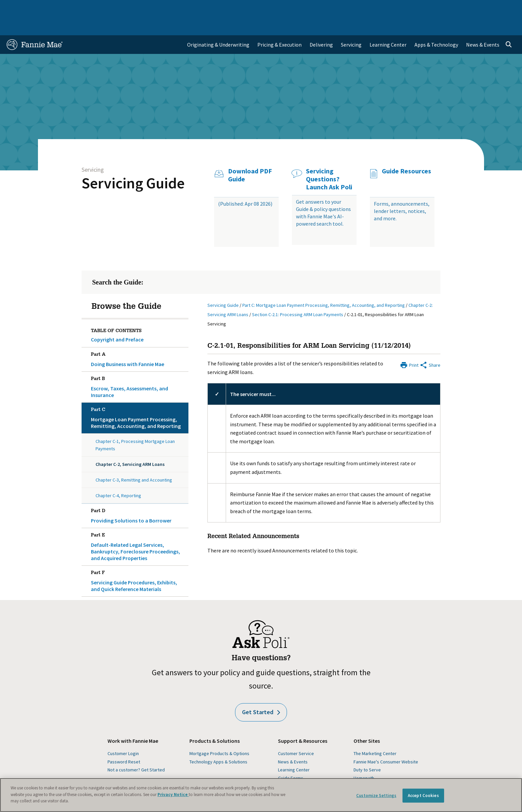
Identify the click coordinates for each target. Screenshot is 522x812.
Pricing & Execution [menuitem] (279, 25)
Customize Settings (376, 796)
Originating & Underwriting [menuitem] (218, 25)
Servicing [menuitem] (351, 25)
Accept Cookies (423, 796)
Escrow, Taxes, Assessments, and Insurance (138, 366)
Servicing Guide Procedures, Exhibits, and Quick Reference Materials (138, 560)
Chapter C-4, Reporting (118, 476)
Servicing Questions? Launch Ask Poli (329, 160)
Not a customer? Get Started (136, 750)
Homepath (364, 759)
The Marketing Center (375, 734)
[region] (261, 795)
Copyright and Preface (117, 320)
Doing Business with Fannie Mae (138, 339)
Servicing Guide (133, 164)
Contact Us (497, 8)
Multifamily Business (117, 8)
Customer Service (296, 734)
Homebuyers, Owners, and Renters (232, 8)
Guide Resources (406, 152)
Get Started (261, 693)
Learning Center (294, 750)
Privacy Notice (173, 795)
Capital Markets (167, 8)
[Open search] (509, 25)
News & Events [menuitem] (483, 25)
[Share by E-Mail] (430, 345)
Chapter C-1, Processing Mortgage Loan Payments (135, 426)
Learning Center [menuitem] (388, 25)
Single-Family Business (59, 8)
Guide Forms (291, 759)
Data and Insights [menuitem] (398, 8)
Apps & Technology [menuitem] (436, 25)
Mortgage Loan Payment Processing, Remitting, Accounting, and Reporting (138, 397)
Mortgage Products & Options (219, 734)
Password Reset (124, 742)
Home (18, 8)
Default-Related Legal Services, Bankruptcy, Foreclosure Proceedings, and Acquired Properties (138, 526)
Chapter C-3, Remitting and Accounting (134, 461)
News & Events (293, 742)
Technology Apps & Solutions (218, 742)
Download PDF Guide (250, 156)
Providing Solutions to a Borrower (138, 495)
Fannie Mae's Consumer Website (386, 742)
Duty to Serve (367, 750)
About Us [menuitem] (360, 8)
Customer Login (123, 734)
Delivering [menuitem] (321, 25)
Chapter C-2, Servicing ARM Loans (130, 445)
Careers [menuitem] (468, 8)
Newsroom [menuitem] (439, 8)
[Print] (409, 345)
